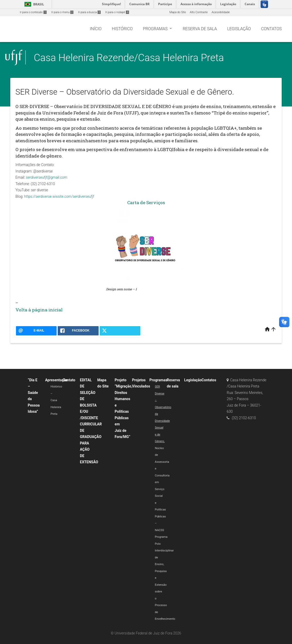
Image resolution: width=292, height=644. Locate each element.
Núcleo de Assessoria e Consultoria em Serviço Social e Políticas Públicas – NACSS (162, 489)
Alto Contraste (199, 12)
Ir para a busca (89, 12)
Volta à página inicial (39, 310)
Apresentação (56, 380)
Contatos (209, 380)
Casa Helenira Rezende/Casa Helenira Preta (129, 58)
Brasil (33, 4)
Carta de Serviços (146, 203)
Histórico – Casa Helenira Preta (56, 400)
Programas (158, 380)
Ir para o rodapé (117, 12)
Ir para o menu (62, 12)
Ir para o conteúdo (33, 12)
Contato (69, 380)
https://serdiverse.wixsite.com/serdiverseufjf (59, 196)
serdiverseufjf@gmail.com (47, 177)
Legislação (193, 380)
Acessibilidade (221, 12)
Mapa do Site (178, 12)
